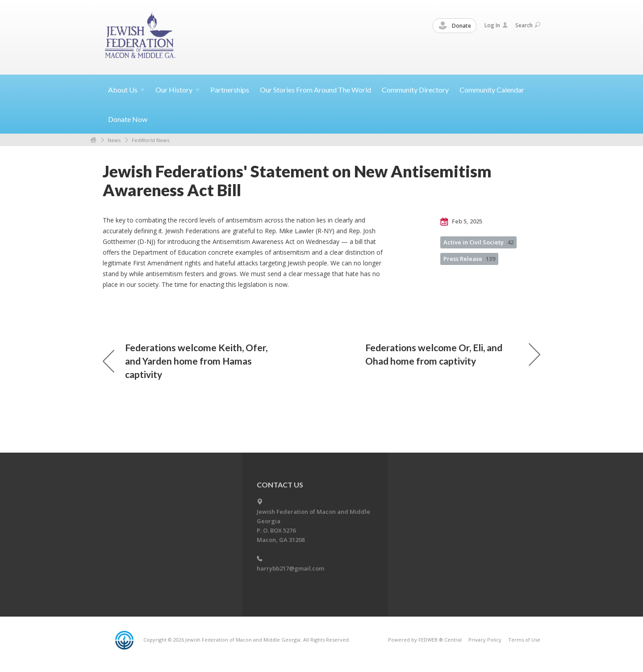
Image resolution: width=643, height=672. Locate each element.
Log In (496, 25)
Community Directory (415, 90)
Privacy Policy (485, 640)
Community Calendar (492, 90)
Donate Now (128, 119)
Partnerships (230, 90)
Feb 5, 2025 (461, 222)
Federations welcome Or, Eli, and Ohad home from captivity (453, 354)
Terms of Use (524, 640)
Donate (455, 26)
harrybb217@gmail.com (290, 568)
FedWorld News (150, 140)
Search (528, 25)
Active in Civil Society (478, 242)
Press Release (469, 259)
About (126, 90)
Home (93, 140)
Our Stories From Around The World (315, 90)
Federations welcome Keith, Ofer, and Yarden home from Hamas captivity (185, 361)
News (114, 140)
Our (177, 90)
